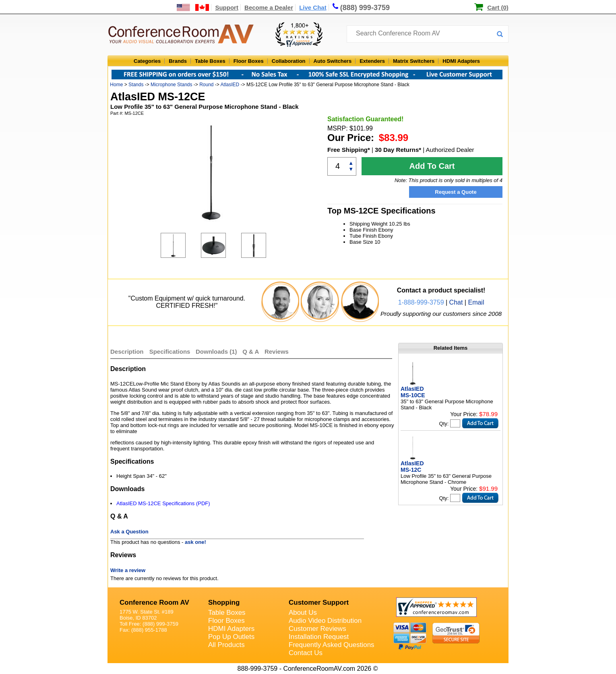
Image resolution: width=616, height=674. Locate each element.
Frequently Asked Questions (332, 645)
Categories (147, 61)
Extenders (372, 61)
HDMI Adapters (461, 61)
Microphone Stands (171, 85)
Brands (178, 61)
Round (206, 85)
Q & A (251, 352)
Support (227, 7)
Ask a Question (129, 532)
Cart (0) (498, 7)
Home (116, 85)
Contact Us (306, 653)
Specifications (170, 352)
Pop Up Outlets (231, 637)
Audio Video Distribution (325, 621)
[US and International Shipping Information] (193, 7)
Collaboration (289, 61)
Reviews (277, 352)
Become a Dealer (269, 7)
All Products (226, 645)
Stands (136, 85)
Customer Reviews (317, 629)
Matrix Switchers (414, 61)
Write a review (128, 570)
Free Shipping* (349, 150)
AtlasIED (230, 85)
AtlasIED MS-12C (412, 467)
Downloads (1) (216, 352)
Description (127, 352)
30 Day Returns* (398, 150)
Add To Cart (432, 166)
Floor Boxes (249, 61)
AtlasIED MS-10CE (413, 392)
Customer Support (319, 602)
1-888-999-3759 (421, 302)
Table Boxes (210, 61)
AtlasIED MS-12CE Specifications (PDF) (163, 503)
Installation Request (319, 637)
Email (476, 302)
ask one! (195, 542)
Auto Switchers (333, 61)
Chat (456, 302)
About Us (303, 613)
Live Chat (313, 7)
